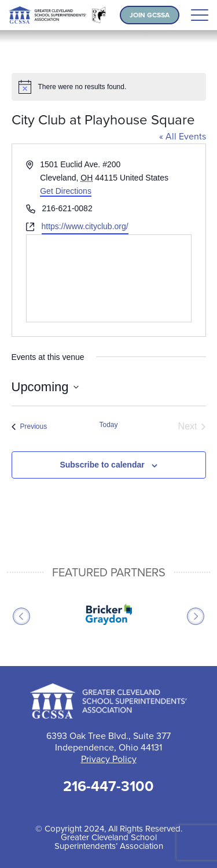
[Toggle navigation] (200, 15)
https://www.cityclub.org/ (85, 226)
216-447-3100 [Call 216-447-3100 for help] (108, 786)
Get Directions (66, 191)
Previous (21, 616)
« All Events (183, 136)
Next (196, 616)
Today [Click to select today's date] (108, 425)
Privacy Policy (109, 759)
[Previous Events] (30, 426)
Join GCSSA (150, 15)
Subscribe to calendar (102, 465)
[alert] (109, 87)
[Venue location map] (109, 278)
